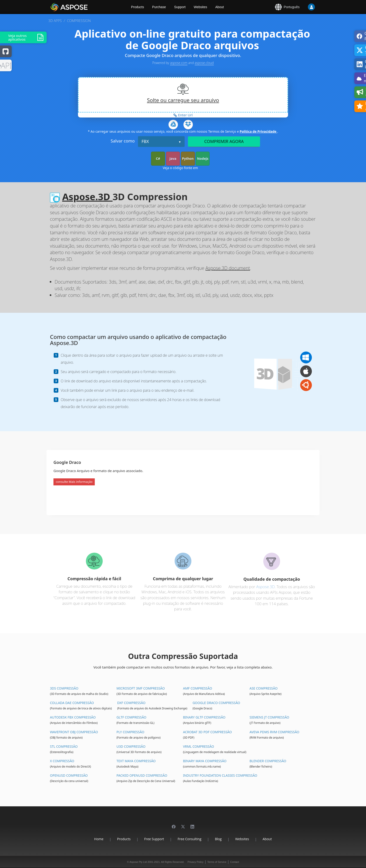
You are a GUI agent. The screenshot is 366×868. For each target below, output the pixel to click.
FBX (145, 141)
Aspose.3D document (228, 268)
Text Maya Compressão (136, 761)
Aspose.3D (87, 197)
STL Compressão (64, 746)
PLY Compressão (130, 732)
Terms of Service (217, 862)
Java (173, 158)
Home (99, 839)
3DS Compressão (64, 688)
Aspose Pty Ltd (138, 862)
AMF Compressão (198, 688)
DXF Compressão (131, 703)
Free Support (154, 839)
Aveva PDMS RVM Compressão (274, 732)
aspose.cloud (204, 63)
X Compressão (62, 761)
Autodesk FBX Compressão (73, 717)
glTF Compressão (131, 717)
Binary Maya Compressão (205, 761)
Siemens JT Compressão (269, 717)
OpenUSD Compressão (69, 775)
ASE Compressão (264, 688)
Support (180, 7)
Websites (200, 7)
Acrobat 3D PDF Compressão (207, 732)
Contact (235, 862)
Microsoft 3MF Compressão (141, 688)
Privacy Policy (195, 862)
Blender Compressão (268, 761)
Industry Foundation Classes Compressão (220, 775)
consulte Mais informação (74, 482)
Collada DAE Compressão (72, 703)
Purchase (159, 7)
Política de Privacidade (259, 131)
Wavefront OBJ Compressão (74, 732)
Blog (218, 839)
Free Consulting (190, 839)
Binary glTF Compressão (204, 717)
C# (158, 158)
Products (138, 7)
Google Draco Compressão (216, 703)
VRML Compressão (199, 746)
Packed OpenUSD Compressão (142, 775)
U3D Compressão (131, 746)
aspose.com (179, 63)
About (220, 7)
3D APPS (55, 21)
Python (188, 158)
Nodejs (203, 158)
